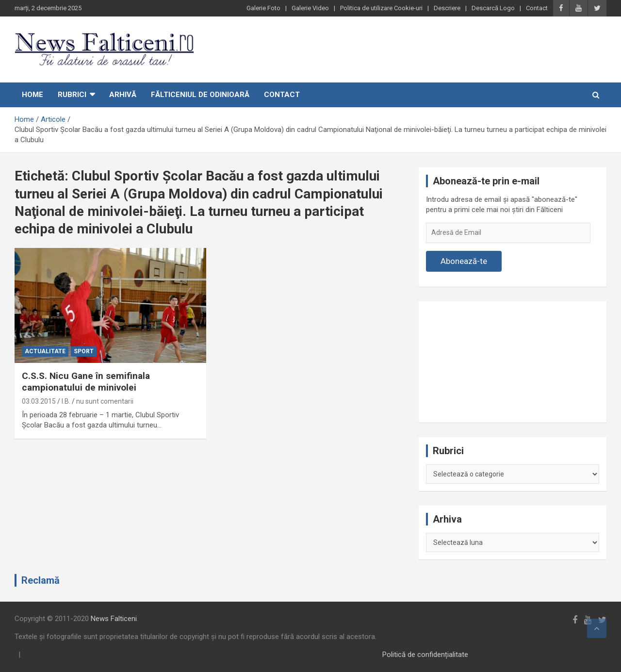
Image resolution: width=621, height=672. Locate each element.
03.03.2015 (39, 401)
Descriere (447, 8)
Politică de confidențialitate (425, 655)
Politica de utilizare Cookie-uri (381, 8)
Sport (84, 351)
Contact (537, 8)
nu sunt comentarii (105, 401)
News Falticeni (114, 619)
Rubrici (72, 95)
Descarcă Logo (493, 8)
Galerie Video (310, 8)
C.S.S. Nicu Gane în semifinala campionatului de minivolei (86, 382)
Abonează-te (464, 261)
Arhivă (123, 95)
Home (33, 95)
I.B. (66, 401)
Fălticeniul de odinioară (200, 95)
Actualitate (45, 351)
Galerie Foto (263, 8)
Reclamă (41, 580)
